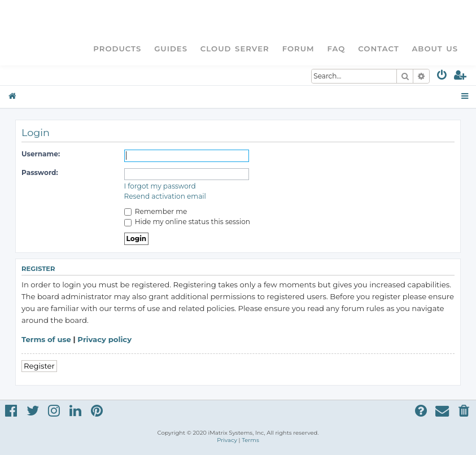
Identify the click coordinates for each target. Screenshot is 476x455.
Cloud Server (235, 49)
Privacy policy (104, 339)
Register (39, 366)
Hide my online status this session (187, 222)
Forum (298, 49)
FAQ (337, 49)
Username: (41, 154)
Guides (171, 49)
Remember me (156, 211)
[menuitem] (442, 77)
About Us (435, 49)
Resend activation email (165, 196)
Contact (378, 49)
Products (117, 49)
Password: (40, 172)
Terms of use (46, 339)
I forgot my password (160, 186)
